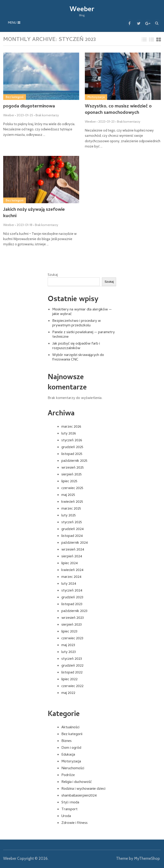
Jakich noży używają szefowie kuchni (35, 213)
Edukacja (68, 755)
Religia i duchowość (77, 782)
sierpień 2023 (72, 625)
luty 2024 (69, 584)
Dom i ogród (71, 748)
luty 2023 (69, 652)
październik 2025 (74, 461)
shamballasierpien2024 (79, 796)
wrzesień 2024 (73, 550)
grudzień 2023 (72, 598)
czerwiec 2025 (72, 488)
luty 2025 (69, 516)
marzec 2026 (71, 427)
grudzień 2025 (72, 447)
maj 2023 (68, 645)
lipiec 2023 (69, 632)
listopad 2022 (72, 673)
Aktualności (70, 728)
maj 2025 (68, 495)
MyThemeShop (147, 858)
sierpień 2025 (72, 475)
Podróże (68, 775)
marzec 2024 (71, 577)
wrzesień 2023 (73, 618)
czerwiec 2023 (72, 639)
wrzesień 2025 (73, 468)
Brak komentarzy (47, 115)
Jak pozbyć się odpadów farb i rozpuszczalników (76, 346)
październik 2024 (75, 543)
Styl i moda (70, 803)
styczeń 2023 (72, 659)
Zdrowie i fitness (74, 823)
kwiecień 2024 (72, 570)
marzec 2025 (71, 509)
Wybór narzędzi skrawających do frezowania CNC (78, 358)
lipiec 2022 (69, 680)
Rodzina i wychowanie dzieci (83, 789)
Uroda (66, 816)
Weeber (82, 10)
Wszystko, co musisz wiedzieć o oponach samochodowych (119, 110)
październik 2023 (74, 611)
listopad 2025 (72, 454)
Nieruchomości (73, 769)
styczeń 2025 (72, 523)
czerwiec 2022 (72, 686)
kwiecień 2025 (72, 502)
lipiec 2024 (70, 563)
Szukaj (53, 275)
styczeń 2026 (72, 441)
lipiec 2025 (69, 482)
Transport (69, 810)
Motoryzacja (96, 97)
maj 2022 (68, 693)
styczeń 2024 (72, 591)
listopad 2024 (72, 536)
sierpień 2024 (72, 557)
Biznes (66, 741)
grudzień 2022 (72, 666)
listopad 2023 (72, 604)
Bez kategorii (15, 97)
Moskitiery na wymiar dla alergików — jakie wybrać (82, 312)
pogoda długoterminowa (29, 107)
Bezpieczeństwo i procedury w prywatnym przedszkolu (77, 324)
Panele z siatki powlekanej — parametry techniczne (83, 335)
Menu (12, 23)
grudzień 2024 (73, 529)
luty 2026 (69, 434)
